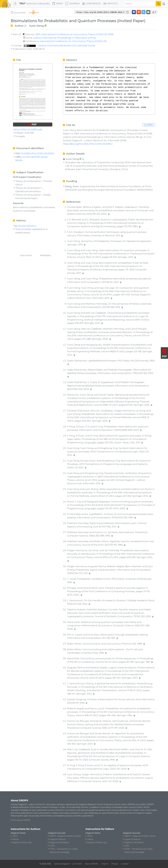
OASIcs (15, 839)
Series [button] (58, 4)
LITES (52, 846)
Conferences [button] (92, 4)
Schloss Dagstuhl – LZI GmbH (68, 864)
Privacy (115, 864)
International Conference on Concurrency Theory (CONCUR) (73, 41)
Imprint (105, 864)
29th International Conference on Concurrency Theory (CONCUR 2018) (74, 34)
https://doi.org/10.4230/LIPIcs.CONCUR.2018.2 (88, 144)
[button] (35, 4)
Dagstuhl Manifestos (59, 842)
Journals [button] (73, 4)
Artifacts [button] (111, 4)
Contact (125, 864)
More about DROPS (21, 820)
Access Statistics (26, 226)
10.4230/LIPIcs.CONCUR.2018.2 (38, 153)
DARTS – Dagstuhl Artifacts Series (65, 836)
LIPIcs (15, 836)
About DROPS (91, 864)
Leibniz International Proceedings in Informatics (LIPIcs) (65, 38)
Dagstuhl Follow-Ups (22, 842)
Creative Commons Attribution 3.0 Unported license (60, 45)
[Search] (140, 4)
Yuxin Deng (36, 26)
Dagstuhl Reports (58, 839)
